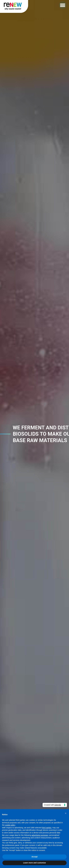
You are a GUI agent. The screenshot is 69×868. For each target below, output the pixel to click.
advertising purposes (40, 835)
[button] (63, 5)
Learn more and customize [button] (34, 863)
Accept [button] (35, 857)
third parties (47, 828)
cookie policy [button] (10, 825)
